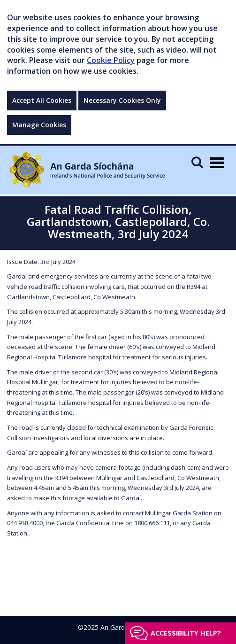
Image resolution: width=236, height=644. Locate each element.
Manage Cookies (39, 125)
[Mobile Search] (197, 162)
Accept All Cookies (42, 100)
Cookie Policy (111, 60)
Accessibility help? (186, 633)
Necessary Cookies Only (122, 100)
